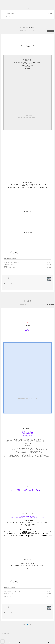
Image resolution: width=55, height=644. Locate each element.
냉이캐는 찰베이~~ (8, 593)
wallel (53, 642)
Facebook (12, 642)
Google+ (19, 642)
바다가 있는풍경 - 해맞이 (8, 13)
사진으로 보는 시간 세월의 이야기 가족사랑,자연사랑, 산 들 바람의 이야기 (21, 280)
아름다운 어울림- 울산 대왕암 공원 (11, 592)
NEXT (31, 624)
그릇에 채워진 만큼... (8, 264)
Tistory (45, 642)
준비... (5, 266)
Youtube (16, 642)
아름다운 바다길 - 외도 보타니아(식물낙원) (13, 590)
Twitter (8, 642)
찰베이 (6, 587)
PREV (24, 624)
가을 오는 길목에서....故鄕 (10, 268)
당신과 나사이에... (8, 595)
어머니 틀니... (7, 597)
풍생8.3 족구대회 (8, 261)
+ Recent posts (5, 633)
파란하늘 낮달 (8, 278)
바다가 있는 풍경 (6, 16)
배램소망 (6, 258)
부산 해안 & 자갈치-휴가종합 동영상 (12, 263)
